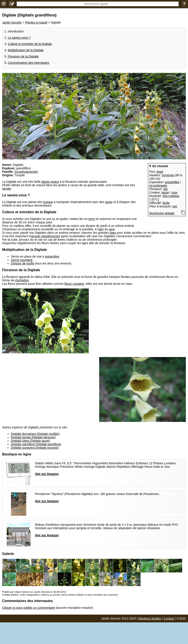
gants (109, 202)
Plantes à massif (36, 22)
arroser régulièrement (45, 236)
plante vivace (50, 182)
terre (92, 219)
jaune (165, 192)
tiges (113, 233)
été (165, 189)
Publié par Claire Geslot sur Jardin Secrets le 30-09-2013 (34, 592)
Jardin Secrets (12, 22)
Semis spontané (22, 260)
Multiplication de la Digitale (26, 50)
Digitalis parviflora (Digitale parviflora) (36, 444)
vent (112, 229)
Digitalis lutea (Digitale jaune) (30, 441)
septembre (52, 256)
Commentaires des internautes (28, 63)
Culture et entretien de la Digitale (30, 44)
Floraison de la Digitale (23, 56)
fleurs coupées (74, 284)
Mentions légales (150, 618)
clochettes (22, 280)
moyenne (168, 175)
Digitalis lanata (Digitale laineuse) (33, 437)
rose (174, 192)
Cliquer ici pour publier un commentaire (29, 608)
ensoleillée (172, 182)
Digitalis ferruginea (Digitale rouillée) (35, 434)
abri (101, 229)
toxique (48, 202)
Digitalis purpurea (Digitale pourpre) (35, 448)
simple (6, 189)
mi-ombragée (158, 186)
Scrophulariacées (26, 172)
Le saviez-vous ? (19, 38)
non (175, 206)
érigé (160, 172)
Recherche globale (162, 213)
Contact (169, 618)
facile (166, 203)
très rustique (171, 196)
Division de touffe (22, 263)
